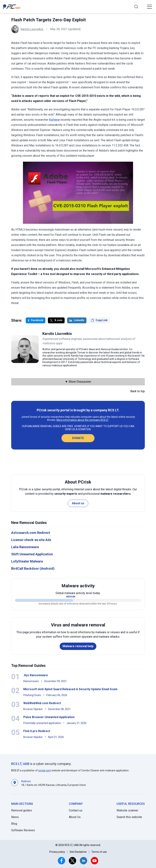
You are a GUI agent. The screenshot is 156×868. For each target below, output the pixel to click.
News (15, 817)
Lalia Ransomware (25, 547)
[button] (149, 7)
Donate (78, 438)
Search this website (129, 817)
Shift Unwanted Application (32, 554)
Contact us (76, 810)
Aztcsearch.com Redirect (31, 533)
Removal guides (22, 810)
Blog (14, 824)
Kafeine (54, 120)
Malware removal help (78, 646)
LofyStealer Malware (27, 561)
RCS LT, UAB (20, 764)
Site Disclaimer (78, 852)
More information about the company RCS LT (82, 420)
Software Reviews (23, 830)
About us (78, 503)
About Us (75, 817)
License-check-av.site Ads (31, 540)
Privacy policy (57, 852)
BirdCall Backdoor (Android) (33, 568)
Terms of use (99, 852)
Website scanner (127, 810)
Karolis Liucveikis (32, 29)
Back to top (138, 391)
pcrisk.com (45, 770)
